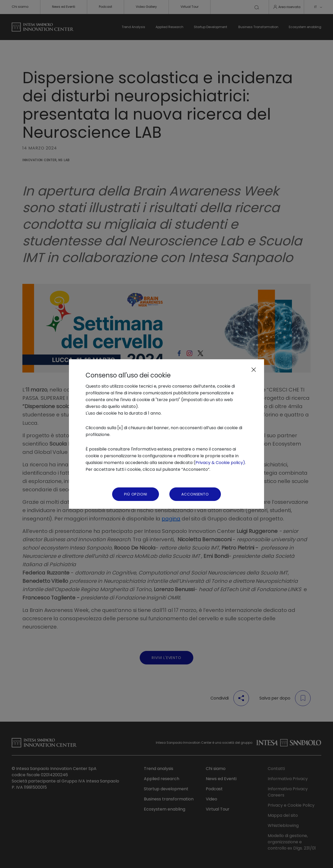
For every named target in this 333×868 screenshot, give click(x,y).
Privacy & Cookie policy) (220, 463)
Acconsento (195, 494)
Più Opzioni (136, 494)
